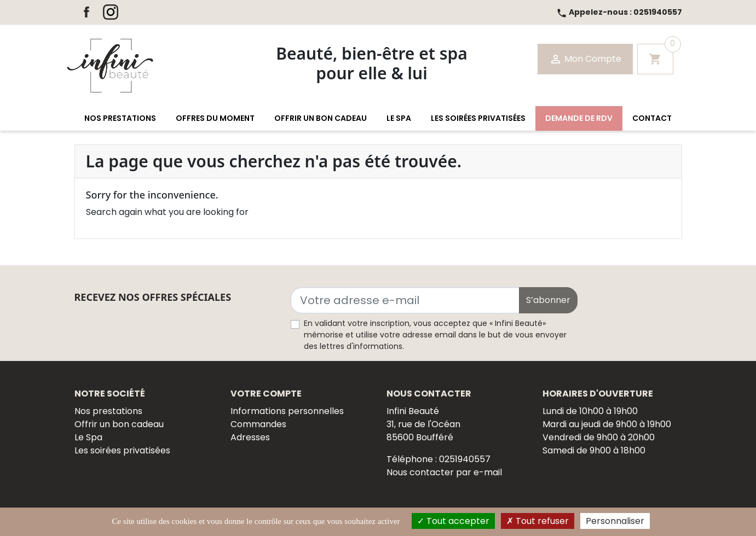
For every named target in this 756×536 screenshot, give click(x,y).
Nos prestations (108, 411)
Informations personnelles (287, 411)
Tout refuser (538, 521)
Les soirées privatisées (122, 450)
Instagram (111, 12)
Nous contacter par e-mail (444, 472)
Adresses (250, 437)
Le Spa (88, 437)
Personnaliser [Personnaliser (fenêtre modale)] (615, 521)
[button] (120, 118)
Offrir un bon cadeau (119, 424)
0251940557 (619, 12)
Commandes (258, 424)
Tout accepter (453, 521)
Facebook (86, 12)
